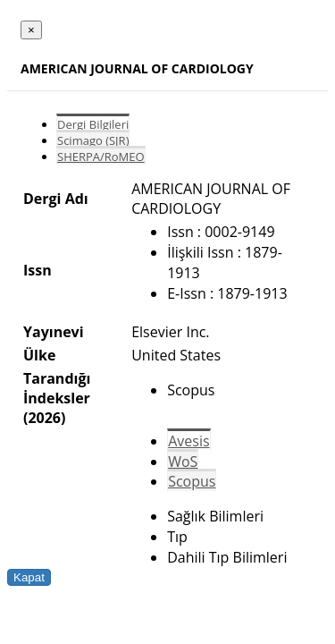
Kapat (29, 577)
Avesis (188, 441)
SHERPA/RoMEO (101, 157)
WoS (183, 462)
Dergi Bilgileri (93, 124)
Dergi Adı (56, 199)
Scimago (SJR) (93, 140)
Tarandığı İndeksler (57, 388)
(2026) (44, 418)
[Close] (31, 30)
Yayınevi (54, 332)
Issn (38, 270)
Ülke (39, 355)
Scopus (192, 481)
